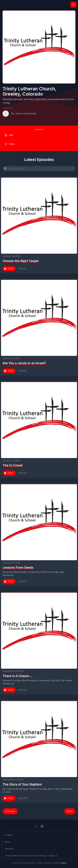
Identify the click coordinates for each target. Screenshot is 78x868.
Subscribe (9, 849)
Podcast (9, 835)
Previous (10, 811)
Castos (63, 863)
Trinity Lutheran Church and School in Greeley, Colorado (31, 856)
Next (70, 811)
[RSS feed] (36, 826)
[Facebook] (42, 826)
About (8, 842)
